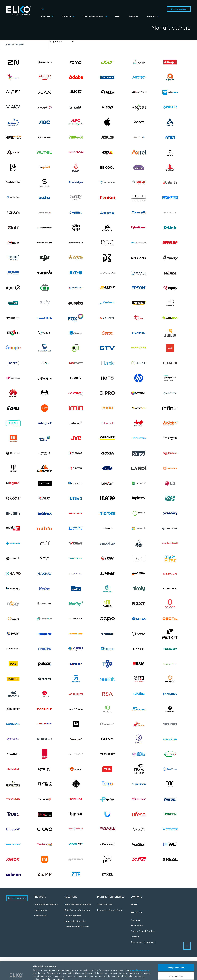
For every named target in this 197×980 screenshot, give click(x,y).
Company (135, 920)
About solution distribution (78, 905)
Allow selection (176, 958)
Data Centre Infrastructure (77, 910)
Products (46, 16)
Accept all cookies (176, 949)
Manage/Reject (133, 975)
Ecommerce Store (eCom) (110, 910)
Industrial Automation (75, 921)
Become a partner (179, 9)
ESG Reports (137, 926)
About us (151, 16)
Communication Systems (77, 927)
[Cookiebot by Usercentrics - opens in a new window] (16, 975)
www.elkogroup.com (140, 952)
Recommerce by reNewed (143, 942)
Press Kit (135, 937)
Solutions (67, 16)
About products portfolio (46, 905)
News (118, 16)
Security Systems (73, 916)
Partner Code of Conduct (143, 931)
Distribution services (93, 16)
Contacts (133, 16)
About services (104, 905)
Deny (176, 966)
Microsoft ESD (41, 916)
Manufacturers (41, 910)
